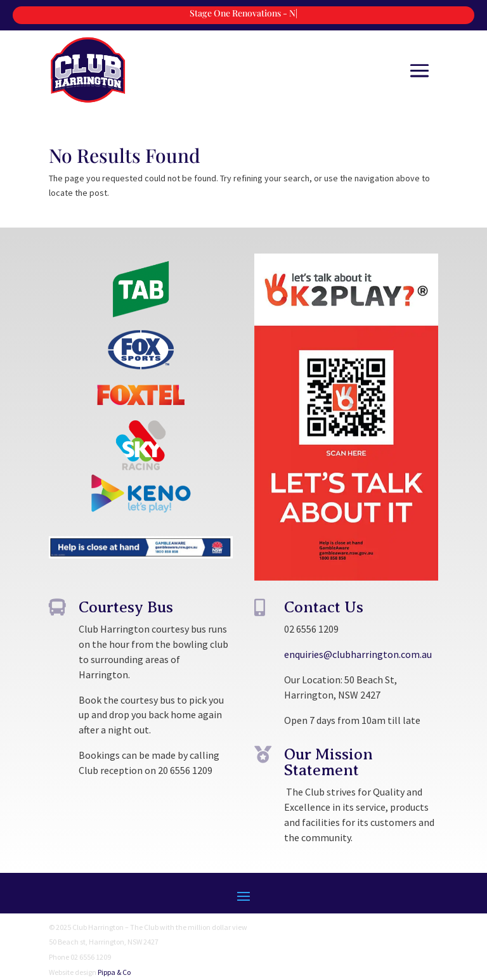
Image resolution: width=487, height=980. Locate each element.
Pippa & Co (114, 972)
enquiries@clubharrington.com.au (358, 654)
